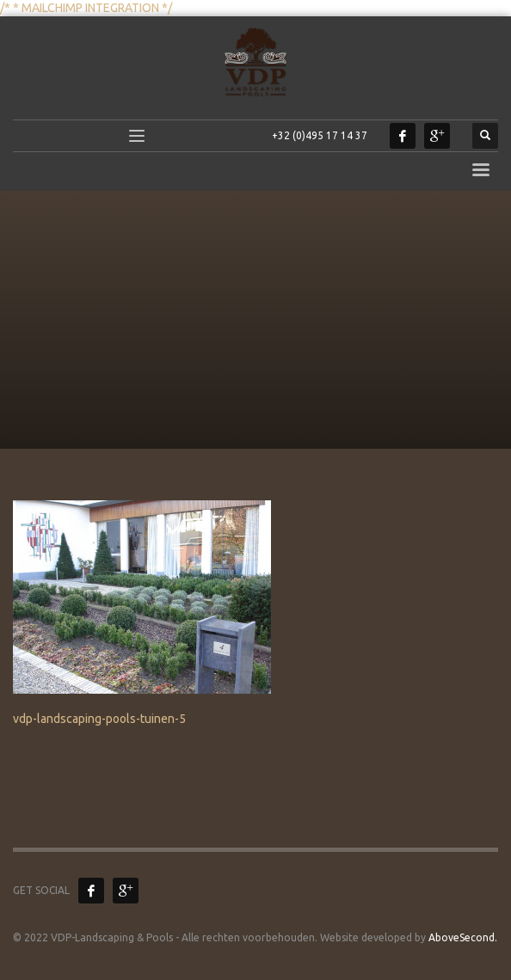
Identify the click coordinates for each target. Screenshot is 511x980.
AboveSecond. (462, 937)
